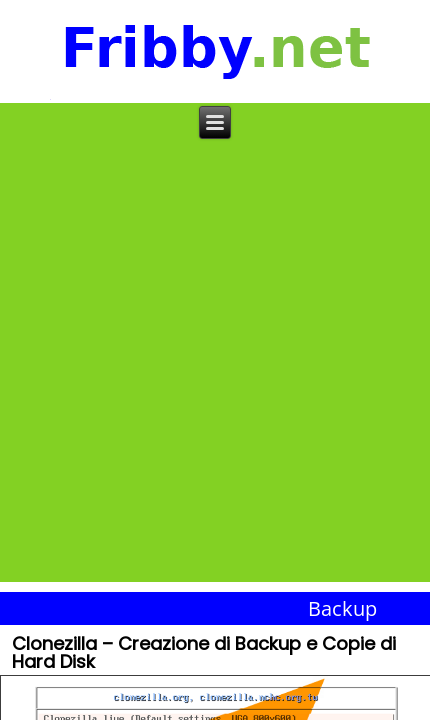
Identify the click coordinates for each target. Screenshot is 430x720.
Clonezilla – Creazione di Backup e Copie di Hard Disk (204, 654)
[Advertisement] (215, 367)
